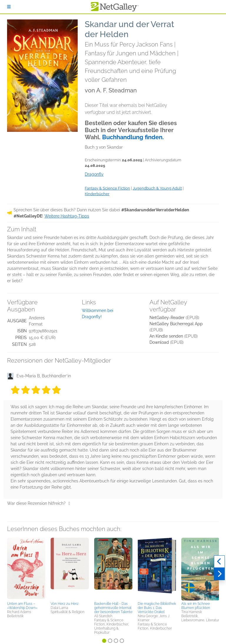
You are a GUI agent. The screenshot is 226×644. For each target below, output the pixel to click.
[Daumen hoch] (69, 503)
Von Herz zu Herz (65, 604)
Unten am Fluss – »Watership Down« (22, 606)
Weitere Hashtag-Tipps (67, 216)
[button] (26, 569)
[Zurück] (219, 562)
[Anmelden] (9, 7)
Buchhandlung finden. (133, 137)
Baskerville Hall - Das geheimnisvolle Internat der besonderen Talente (113, 608)
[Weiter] (219, 574)
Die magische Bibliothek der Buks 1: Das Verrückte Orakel (157, 608)
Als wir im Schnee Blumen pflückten (196, 606)
